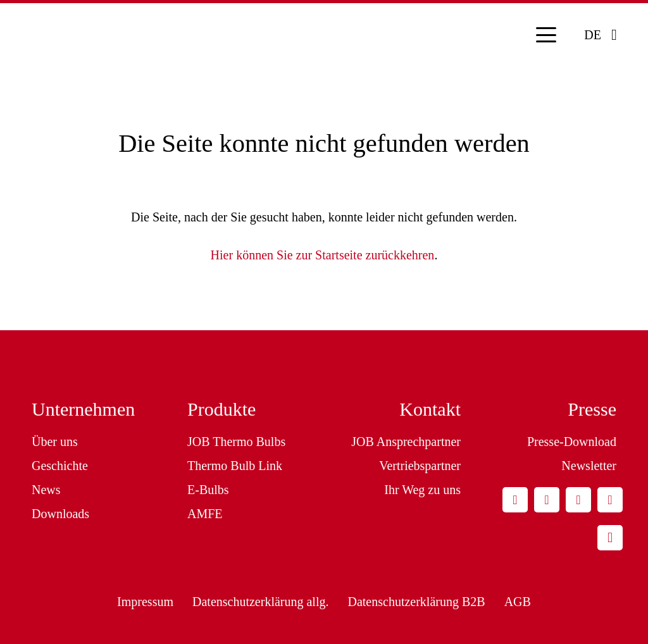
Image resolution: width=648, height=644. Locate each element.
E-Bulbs (208, 490)
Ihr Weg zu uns (422, 490)
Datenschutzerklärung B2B (416, 602)
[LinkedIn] (547, 500)
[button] (546, 35)
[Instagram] (610, 538)
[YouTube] (610, 500)
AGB (518, 602)
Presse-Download (572, 442)
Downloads (60, 514)
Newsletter (589, 466)
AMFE (205, 514)
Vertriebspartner (420, 466)
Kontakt (430, 409)
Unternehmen (83, 409)
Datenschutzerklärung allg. (260, 602)
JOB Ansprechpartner (406, 442)
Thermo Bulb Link (235, 466)
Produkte (221, 409)
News (46, 490)
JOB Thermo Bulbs (236, 442)
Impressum (145, 602)
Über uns (55, 442)
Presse (592, 409)
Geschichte (60, 466)
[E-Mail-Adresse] (515, 500)
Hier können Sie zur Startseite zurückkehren (323, 255)
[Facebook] (578, 500)
